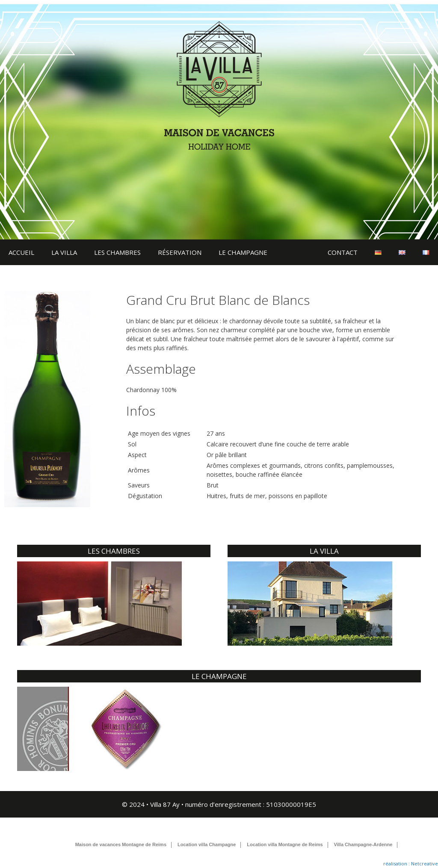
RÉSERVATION (180, 252)
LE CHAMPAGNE (243, 252)
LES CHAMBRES (117, 252)
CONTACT (343, 252)
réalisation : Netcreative (411, 864)
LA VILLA (64, 252)
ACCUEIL (21, 252)
